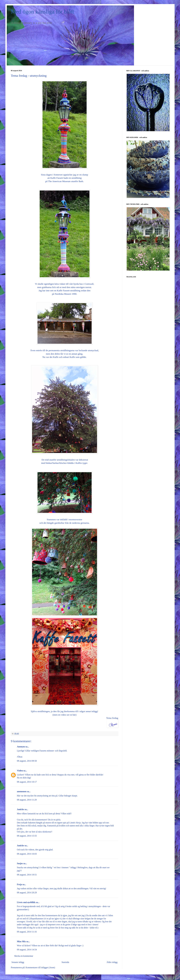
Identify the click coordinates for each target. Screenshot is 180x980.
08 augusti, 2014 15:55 (27, 836)
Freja (19, 884)
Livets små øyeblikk (26, 902)
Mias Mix (21, 941)
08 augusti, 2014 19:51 (27, 875)
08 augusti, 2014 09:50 (27, 761)
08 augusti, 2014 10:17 (27, 782)
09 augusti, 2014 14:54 (27, 950)
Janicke (20, 809)
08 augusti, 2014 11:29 (27, 800)
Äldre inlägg (112, 962)
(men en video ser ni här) (64, 715)
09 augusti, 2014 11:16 (27, 932)
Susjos (20, 863)
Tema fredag (112, 718)
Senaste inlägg (18, 962)
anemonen (22, 791)
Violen (20, 771)
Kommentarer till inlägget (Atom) (40, 967)
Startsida (65, 962)
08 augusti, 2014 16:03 (27, 854)
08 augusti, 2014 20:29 (27, 893)
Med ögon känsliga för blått (42, 12)
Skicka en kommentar (24, 956)
